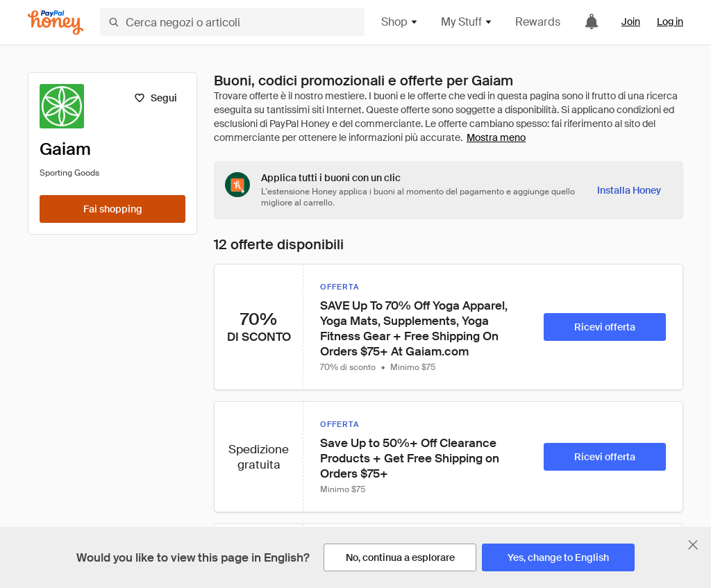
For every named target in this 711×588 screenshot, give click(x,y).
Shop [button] (400, 22)
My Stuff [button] (467, 22)
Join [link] (631, 22)
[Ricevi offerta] (605, 327)
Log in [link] (670, 22)
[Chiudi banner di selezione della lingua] (693, 545)
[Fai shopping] (112, 209)
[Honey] (56, 23)
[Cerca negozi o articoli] (232, 22)
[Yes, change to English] (558, 557)
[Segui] (155, 98)
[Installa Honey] (629, 190)
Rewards (538, 22)
